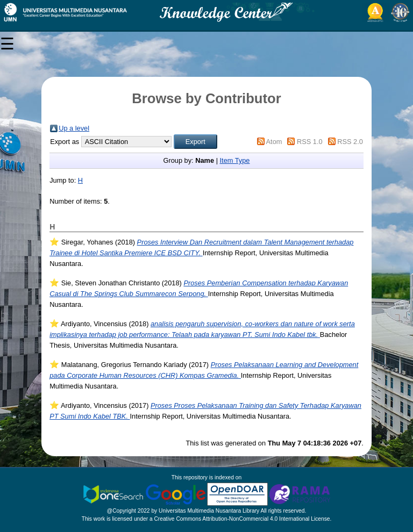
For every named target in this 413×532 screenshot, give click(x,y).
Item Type (235, 160)
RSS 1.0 (310, 142)
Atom (274, 142)
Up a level (74, 128)
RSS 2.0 (350, 142)
